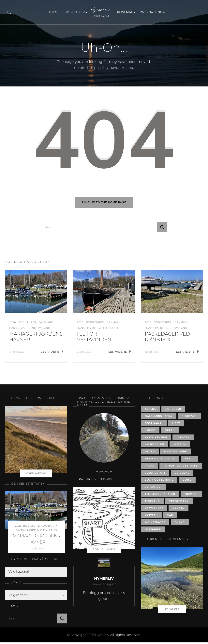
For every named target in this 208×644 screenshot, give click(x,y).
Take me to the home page (104, 202)
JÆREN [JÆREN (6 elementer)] (170, 432)
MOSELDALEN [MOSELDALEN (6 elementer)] (155, 446)
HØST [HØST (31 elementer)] (176, 425)
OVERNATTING (151, 12)
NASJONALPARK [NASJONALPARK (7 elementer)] (176, 453)
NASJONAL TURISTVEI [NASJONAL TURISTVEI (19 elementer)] (160, 460)
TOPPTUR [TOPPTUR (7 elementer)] (191, 496)
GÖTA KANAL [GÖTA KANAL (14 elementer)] (154, 425)
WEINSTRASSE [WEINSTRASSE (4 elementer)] (155, 524)
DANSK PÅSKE (19, 330)
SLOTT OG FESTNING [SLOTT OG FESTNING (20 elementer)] (159, 481)
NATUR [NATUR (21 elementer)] (190, 460)
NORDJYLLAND (177, 330)
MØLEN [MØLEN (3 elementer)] (150, 453)
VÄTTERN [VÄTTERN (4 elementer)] (151, 517)
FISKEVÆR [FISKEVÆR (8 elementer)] (189, 418)
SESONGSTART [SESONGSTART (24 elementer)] (155, 474)
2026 (13, 324)
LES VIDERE (52, 353)
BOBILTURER (75, 12)
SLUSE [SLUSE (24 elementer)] (187, 481)
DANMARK (46, 324)
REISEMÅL (125, 12)
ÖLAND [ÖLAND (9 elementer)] (180, 524)
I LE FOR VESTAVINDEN (94, 338)
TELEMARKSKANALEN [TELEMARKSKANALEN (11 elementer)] (160, 496)
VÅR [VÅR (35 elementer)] (170, 517)
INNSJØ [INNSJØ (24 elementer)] (150, 432)
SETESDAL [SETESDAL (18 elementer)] (182, 474)
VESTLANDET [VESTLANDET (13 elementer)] (154, 510)
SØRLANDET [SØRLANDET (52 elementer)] (153, 488)
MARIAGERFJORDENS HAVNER (36, 540)
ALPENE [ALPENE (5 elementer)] (150, 410)
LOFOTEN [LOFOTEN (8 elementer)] (183, 439)
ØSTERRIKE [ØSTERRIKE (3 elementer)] (153, 531)
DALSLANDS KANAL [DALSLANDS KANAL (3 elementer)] (159, 418)
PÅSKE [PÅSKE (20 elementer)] (149, 467)
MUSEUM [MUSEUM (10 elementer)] (180, 446)
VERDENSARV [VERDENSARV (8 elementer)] (179, 502)
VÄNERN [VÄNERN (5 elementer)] (178, 510)
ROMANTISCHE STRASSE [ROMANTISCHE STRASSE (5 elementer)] (181, 467)
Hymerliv (100, 10)
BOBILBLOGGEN (104, 551)
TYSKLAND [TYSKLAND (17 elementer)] (152, 502)
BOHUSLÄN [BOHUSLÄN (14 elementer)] (173, 410)
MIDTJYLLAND (41, 330)
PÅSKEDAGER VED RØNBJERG (167, 338)
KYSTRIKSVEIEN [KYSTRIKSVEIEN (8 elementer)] (156, 439)
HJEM (53, 12)
